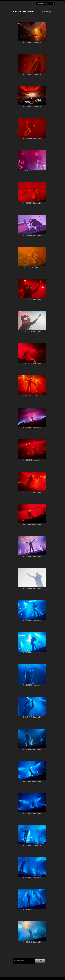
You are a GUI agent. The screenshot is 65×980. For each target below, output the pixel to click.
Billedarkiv (22, 12)
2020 (38, 12)
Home (15, 12)
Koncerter (31, 12)
